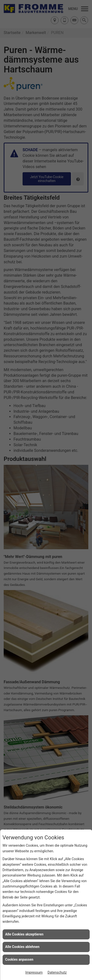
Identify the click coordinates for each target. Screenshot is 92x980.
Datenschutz (57, 972)
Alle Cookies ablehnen (22, 947)
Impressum (34, 972)
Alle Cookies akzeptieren (24, 934)
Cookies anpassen (19, 959)
